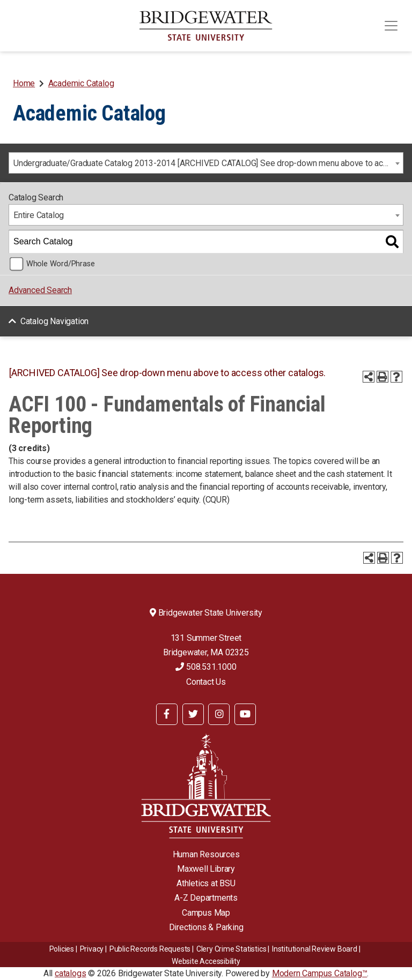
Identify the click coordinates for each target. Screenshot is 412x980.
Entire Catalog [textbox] (39, 215)
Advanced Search (40, 290)
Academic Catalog (81, 83)
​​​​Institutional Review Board (315, 949)
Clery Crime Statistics (231, 949)
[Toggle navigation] (391, 26)
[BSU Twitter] (193, 714)
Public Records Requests (150, 949)
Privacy (92, 949)
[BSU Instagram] (219, 714)
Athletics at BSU (206, 883)
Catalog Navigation (54, 321)
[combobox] (206, 163)
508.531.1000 (206, 667)
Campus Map (206, 913)
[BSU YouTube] (245, 714)
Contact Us (206, 682)
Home (24, 83)
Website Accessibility (206, 961)
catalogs (70, 973)
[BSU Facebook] (167, 714)
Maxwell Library (206, 869)
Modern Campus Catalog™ (320, 973)
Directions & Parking (206, 927)
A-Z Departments (206, 898)
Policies (62, 949)
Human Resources (206, 854)
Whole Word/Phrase (61, 264)
